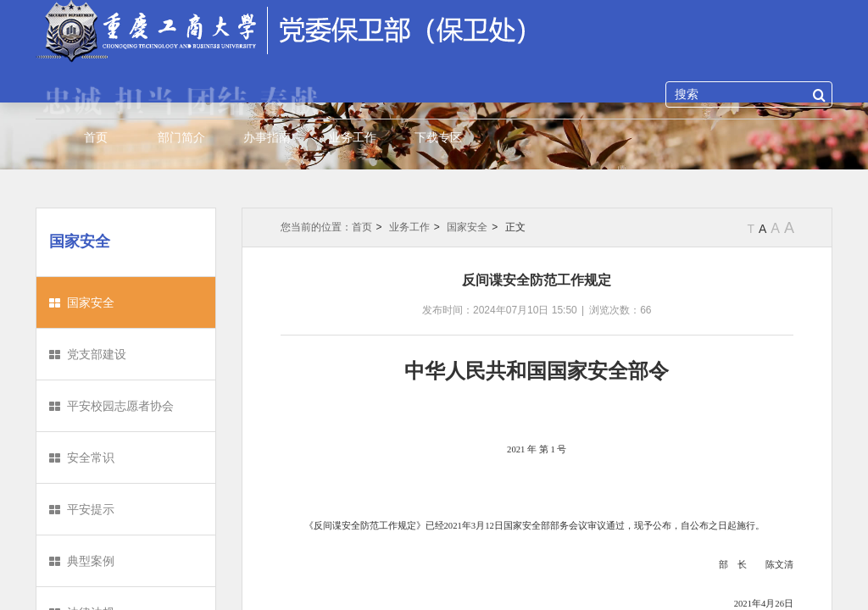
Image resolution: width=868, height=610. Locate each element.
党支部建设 (97, 354)
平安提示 (91, 509)
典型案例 (91, 561)
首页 (96, 137)
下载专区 (438, 137)
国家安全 (91, 302)
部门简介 (181, 137)
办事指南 (267, 137)
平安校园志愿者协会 (120, 406)
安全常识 (91, 457)
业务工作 (353, 137)
